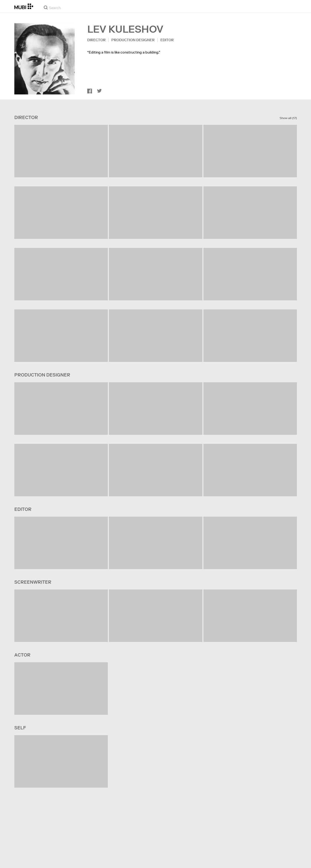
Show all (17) (288, 118)
